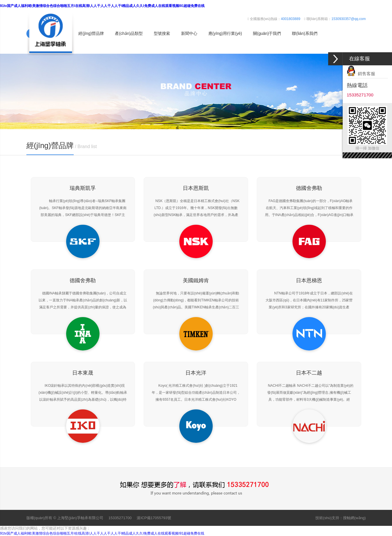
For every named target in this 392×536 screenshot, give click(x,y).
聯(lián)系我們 (305, 33)
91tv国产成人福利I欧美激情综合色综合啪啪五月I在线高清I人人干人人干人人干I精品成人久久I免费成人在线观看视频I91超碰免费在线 (102, 6)
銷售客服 (361, 74)
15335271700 (120, 518)
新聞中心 (189, 33)
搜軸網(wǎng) (354, 518)
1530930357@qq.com (348, 19)
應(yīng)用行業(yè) (225, 33)
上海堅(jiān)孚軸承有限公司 (80, 518)
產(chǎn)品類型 (129, 33)
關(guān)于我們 (267, 33)
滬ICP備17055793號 (154, 518)
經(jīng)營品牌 (91, 33)
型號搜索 (162, 33)
